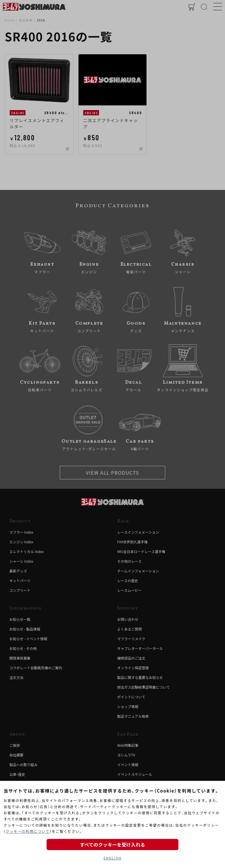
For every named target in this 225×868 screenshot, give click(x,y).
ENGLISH (112, 858)
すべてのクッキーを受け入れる (112, 845)
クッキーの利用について (28, 831)
